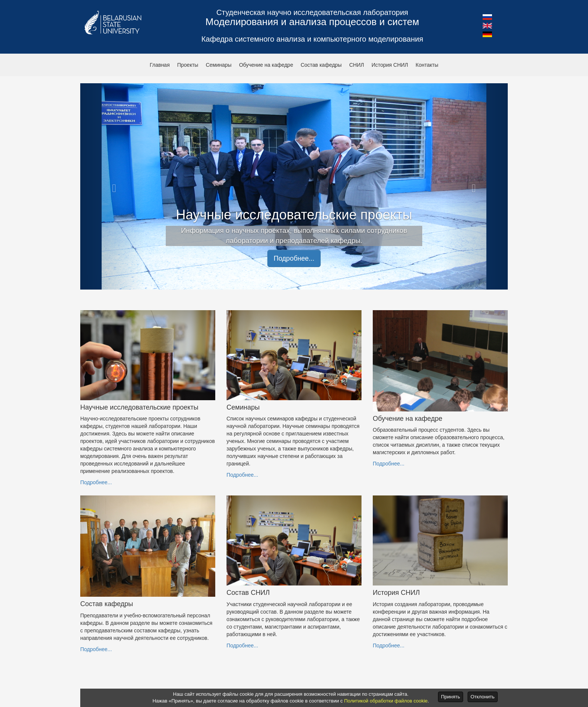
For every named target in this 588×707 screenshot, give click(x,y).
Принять (451, 697)
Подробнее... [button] (294, 258)
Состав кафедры (321, 65)
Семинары (219, 65)
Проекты (187, 65)
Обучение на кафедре (266, 65)
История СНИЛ (390, 65)
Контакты (427, 65)
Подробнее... (96, 482)
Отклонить (483, 697)
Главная (160, 65)
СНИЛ (356, 65)
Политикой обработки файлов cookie (386, 701)
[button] (487, 17)
